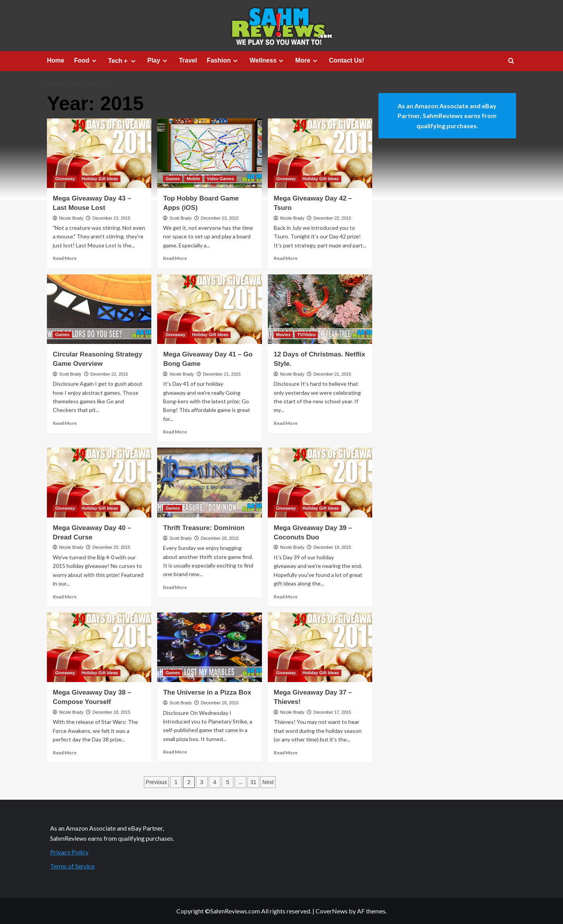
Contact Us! (347, 60)
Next (268, 782)
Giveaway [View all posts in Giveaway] (65, 179)
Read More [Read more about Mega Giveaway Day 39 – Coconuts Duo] (286, 597)
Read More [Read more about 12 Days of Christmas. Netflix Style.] (286, 423)
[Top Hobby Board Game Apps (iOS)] (209, 153)
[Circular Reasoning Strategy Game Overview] (99, 309)
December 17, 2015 (332, 712)
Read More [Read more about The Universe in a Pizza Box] (175, 752)
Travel (188, 60)
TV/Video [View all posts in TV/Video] (306, 335)
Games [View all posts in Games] (173, 179)
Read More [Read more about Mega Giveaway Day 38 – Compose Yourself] (65, 753)
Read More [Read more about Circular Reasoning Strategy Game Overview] (65, 423)
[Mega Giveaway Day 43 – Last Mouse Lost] (99, 153)
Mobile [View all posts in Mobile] (193, 179)
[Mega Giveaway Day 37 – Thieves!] (320, 647)
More (307, 61)
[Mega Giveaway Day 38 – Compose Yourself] (99, 647)
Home (56, 60)
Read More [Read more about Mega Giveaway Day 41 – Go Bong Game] (175, 432)
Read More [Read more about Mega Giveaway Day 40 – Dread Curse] (65, 597)
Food (86, 61)
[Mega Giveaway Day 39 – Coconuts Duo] (320, 482)
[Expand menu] (94, 61)
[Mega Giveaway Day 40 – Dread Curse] (99, 482)
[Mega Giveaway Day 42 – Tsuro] (320, 153)
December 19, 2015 (332, 547)
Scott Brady (181, 218)
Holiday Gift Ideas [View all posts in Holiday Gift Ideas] (100, 179)
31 (253, 782)
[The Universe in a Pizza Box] (209, 647)
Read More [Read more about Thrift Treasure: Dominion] (175, 587)
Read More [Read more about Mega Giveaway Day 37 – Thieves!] (286, 753)
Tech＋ (123, 61)
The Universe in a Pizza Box (207, 692)
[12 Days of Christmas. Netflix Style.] (320, 309)
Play (158, 61)
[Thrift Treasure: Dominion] (209, 482)
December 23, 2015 (111, 218)
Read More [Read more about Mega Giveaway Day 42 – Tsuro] (286, 258)
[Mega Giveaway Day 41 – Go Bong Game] (209, 309)
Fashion (223, 61)
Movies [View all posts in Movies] (283, 335)
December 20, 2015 (111, 547)
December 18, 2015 (111, 712)
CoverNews (332, 911)
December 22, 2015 (332, 218)
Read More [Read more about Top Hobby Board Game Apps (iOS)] (175, 258)
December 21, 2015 (222, 374)
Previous (156, 782)
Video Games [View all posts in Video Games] (221, 179)
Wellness (267, 61)
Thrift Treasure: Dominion (204, 528)
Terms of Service (72, 866)
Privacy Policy (69, 852)
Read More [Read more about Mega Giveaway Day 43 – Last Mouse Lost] (65, 258)
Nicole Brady (71, 218)
